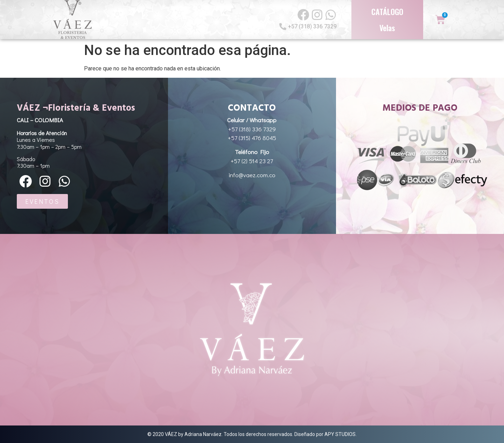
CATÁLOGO (387, 12)
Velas (387, 28)
